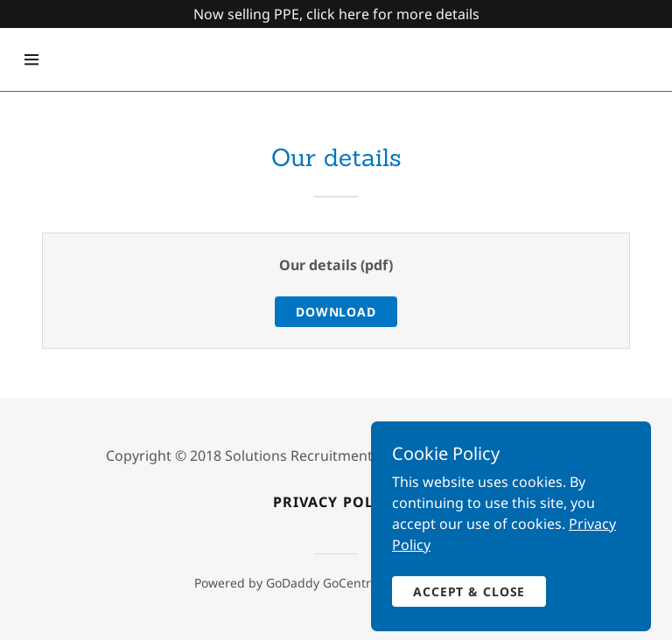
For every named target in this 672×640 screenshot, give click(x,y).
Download (336, 312)
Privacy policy (336, 502)
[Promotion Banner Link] (336, 14)
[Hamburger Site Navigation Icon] (31, 59)
